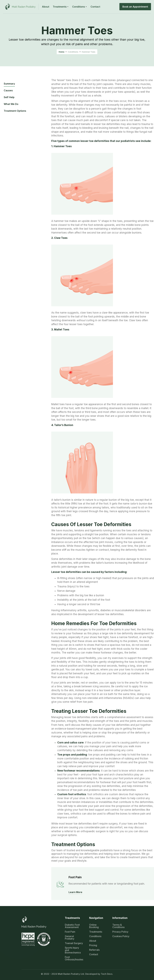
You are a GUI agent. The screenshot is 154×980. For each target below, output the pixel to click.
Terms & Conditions (118, 926)
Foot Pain (70, 932)
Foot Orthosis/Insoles (74, 958)
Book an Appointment (135, 7)
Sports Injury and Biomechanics (73, 950)
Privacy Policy (120, 932)
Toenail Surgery (74, 943)
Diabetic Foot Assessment (72, 926)
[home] (21, 7)
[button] (61, 7)
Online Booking (94, 926)
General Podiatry (70, 937)
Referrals (94, 950)
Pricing (93, 945)
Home (62, 52)
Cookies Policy (121, 936)
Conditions (73, 52)
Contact (94, 954)
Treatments (96, 932)
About (93, 941)
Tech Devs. (107, 974)
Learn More (75, 892)
